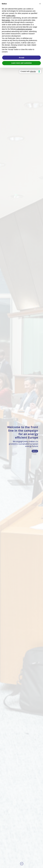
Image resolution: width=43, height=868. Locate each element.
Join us (35, 451)
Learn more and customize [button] (21, 63)
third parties (6, 20)
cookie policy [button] (11, 16)
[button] (40, 4)
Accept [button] (21, 58)
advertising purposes (24, 29)
